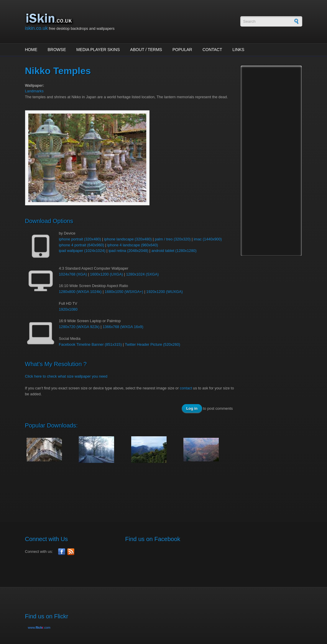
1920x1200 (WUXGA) (165, 292)
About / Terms (146, 50)
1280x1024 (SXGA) (142, 274)
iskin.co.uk (37, 28)
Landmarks (34, 91)
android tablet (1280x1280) (174, 251)
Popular (182, 50)
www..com (39, 627)
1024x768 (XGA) (73, 274)
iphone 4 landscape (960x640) (133, 245)
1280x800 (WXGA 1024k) (80, 292)
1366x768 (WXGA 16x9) (123, 327)
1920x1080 (68, 309)
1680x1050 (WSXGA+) (124, 292)
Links (238, 50)
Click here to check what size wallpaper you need (66, 376)
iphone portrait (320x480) (80, 239)
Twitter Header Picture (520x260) (152, 344)
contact (186, 388)
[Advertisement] (132, 489)
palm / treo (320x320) (173, 239)
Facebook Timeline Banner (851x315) (90, 344)
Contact (212, 50)
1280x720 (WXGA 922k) (79, 327)
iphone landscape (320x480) (128, 239)
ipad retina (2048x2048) (128, 251)
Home (31, 50)
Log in (192, 408)
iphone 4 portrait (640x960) (82, 245)
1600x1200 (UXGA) (106, 274)
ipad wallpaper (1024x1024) (82, 251)
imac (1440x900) (208, 239)
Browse (57, 50)
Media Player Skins (98, 50)
